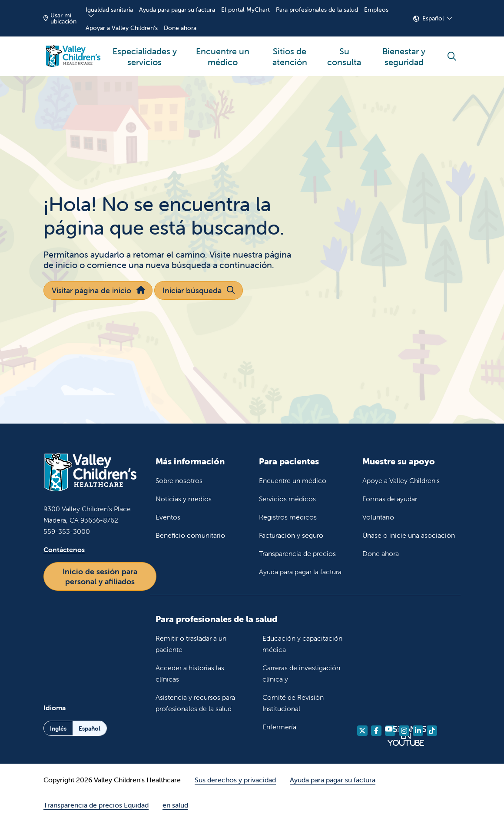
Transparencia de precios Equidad (96, 805)
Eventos (168, 517)
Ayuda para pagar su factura (177, 10)
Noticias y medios (184, 499)
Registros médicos (288, 517)
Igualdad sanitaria (109, 10)
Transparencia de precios (297, 553)
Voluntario (378, 517)
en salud (175, 805)
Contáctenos (64, 550)
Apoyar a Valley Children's (122, 28)
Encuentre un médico (223, 52)
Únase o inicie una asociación (409, 535)
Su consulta (344, 52)
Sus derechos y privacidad (235, 780)
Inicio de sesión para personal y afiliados (100, 576)
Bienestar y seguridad (404, 52)
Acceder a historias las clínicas (190, 673)
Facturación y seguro (291, 535)
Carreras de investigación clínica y (301, 673)
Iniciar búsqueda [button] (199, 290)
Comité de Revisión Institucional (293, 703)
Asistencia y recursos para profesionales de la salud (195, 703)
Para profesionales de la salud (317, 10)
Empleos (376, 10)
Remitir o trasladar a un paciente (191, 644)
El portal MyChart (245, 10)
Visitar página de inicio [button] (98, 290)
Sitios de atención (290, 52)
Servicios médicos (287, 499)
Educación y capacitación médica (302, 644)
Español (433, 18)
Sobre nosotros (179, 480)
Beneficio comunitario (190, 535)
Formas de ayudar (390, 499)
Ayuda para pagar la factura (300, 572)
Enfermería (279, 727)
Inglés (58, 728)
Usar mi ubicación (60, 18)
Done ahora (180, 28)
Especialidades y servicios (145, 52)
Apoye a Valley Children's (401, 480)
